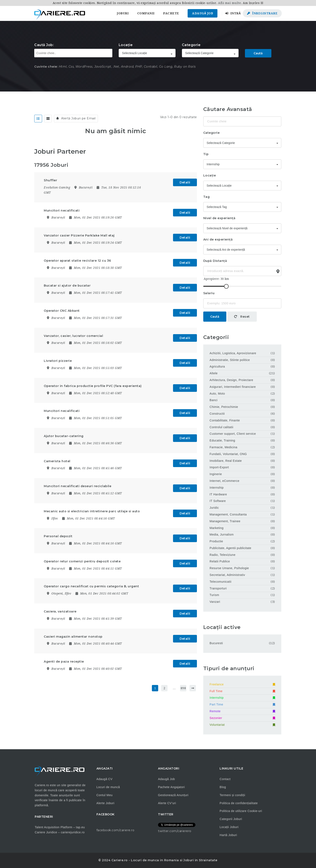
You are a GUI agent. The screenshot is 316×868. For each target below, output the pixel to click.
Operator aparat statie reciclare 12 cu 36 (77, 261)
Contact (225, 779)
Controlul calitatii (221, 427)
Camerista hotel (57, 461)
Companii (146, 13)
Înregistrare (262, 13)
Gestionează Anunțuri (173, 795)
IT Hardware (218, 494)
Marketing (217, 528)
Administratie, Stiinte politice (230, 360)
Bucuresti (216, 643)
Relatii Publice (220, 561)
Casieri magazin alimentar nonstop (73, 637)
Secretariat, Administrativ (227, 575)
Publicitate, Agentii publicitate (230, 548)
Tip (206, 154)
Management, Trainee (225, 521)
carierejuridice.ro (73, 832)
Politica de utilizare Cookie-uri (241, 811)
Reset (242, 317)
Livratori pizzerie (58, 361)
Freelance (242, 684)
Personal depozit (58, 536)
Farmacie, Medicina (223, 447)
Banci (214, 400)
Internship (217, 488)
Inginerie (216, 474)
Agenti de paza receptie (64, 662)
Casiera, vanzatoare (60, 611)
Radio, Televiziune (223, 555)
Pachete (171, 13)
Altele (214, 373)
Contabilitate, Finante (225, 420)
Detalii (185, 182)
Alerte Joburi (105, 803)
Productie (216, 541)
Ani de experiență (218, 239)
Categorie (191, 45)
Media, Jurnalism (222, 534)
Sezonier (242, 718)
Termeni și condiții (232, 795)
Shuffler (50, 180)
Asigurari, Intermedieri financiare (233, 387)
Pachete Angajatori (171, 787)
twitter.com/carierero (175, 831)
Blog (223, 787)
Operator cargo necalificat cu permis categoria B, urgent (91, 586)
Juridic (214, 508)
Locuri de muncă (108, 787)
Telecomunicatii (221, 582)
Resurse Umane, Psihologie (229, 568)
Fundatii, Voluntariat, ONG (228, 454)
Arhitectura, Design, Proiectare (231, 380)
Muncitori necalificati (62, 211)
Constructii (217, 414)
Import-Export (219, 467)
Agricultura (217, 366)
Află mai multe (229, 3)
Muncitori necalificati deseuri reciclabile (78, 486)
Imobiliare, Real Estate (226, 461)
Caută (258, 53)
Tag (207, 197)
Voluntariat (242, 725)
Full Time (242, 691)
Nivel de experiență (219, 218)
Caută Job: (44, 45)
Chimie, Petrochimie (224, 407)
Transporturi (218, 588)
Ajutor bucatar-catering (64, 436)
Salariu (209, 293)
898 (183, 688)
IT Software (218, 501)
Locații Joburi (229, 827)
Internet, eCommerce (225, 481)
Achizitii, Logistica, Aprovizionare (233, 353)
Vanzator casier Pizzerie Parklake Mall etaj (79, 235)
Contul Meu (105, 795)
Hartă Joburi (228, 835)
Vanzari (215, 602)
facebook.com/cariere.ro (115, 830)
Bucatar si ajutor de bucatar (67, 286)
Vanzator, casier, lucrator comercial (73, 336)
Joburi (123, 13)
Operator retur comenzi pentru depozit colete (82, 561)
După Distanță (215, 261)
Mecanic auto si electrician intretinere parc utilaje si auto (92, 511)
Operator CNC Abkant (62, 311)
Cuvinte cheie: (46, 67)
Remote (242, 711)
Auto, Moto (217, 394)
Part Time (242, 704)
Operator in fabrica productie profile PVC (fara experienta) (93, 386)
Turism (214, 595)
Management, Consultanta (228, 514)
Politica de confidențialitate (239, 803)
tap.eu (80, 827)
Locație (126, 45)
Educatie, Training (222, 440)
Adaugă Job (203, 13)
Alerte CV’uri (167, 803)
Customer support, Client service (233, 434)
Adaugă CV (104, 779)
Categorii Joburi (231, 819)
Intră (233, 13)
